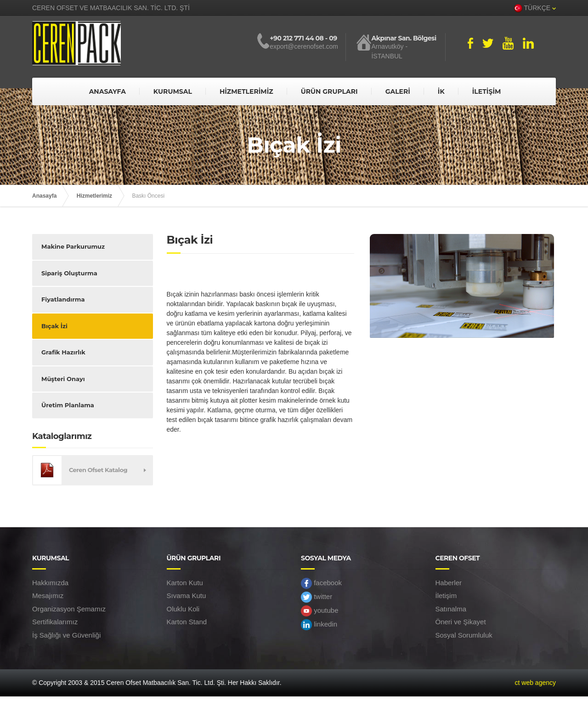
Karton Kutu (185, 583)
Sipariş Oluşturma (69, 273)
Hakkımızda (50, 583)
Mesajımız (48, 596)
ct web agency (536, 683)
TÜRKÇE (535, 8)
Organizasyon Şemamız (69, 609)
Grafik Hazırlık (63, 352)
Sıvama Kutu (187, 596)
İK (441, 91)
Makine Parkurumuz (73, 246)
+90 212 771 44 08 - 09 (303, 38)
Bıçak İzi (54, 326)
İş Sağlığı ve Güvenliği (66, 635)
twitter (317, 597)
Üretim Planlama (68, 405)
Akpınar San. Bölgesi (404, 38)
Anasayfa (44, 196)
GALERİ (398, 91)
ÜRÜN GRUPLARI (329, 91)
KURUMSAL (173, 91)
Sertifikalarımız (55, 622)
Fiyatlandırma (63, 299)
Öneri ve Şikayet (461, 622)
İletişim (446, 596)
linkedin (319, 625)
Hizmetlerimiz (94, 196)
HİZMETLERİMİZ (246, 91)
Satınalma (451, 609)
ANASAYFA (107, 91)
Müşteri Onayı (63, 379)
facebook (321, 583)
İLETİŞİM (487, 91)
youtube (320, 611)
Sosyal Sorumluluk (464, 635)
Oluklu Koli (183, 609)
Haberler (449, 583)
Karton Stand (187, 622)
